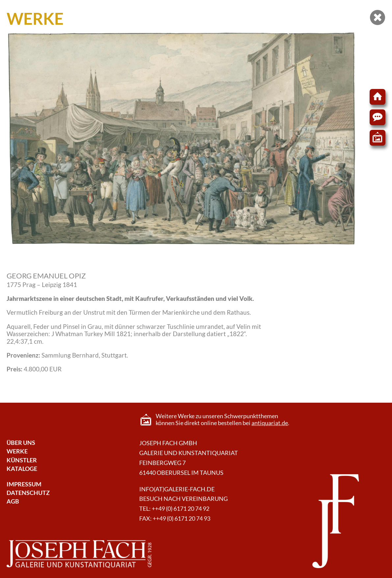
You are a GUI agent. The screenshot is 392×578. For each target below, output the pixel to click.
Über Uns (21, 443)
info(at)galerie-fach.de (177, 489)
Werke (17, 451)
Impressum (24, 484)
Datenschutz (28, 493)
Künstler (22, 460)
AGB (13, 501)
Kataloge (22, 469)
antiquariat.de (270, 423)
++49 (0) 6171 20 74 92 (181, 509)
